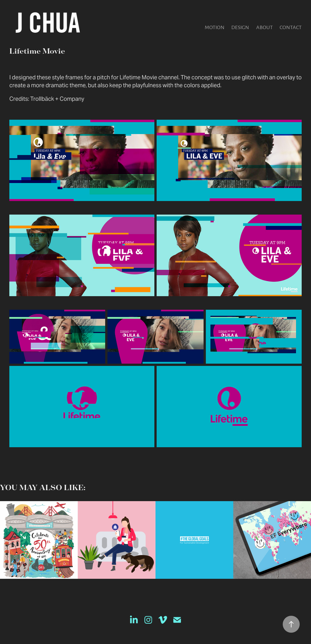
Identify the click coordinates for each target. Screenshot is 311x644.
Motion (215, 27)
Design (240, 27)
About (264, 27)
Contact (291, 27)
